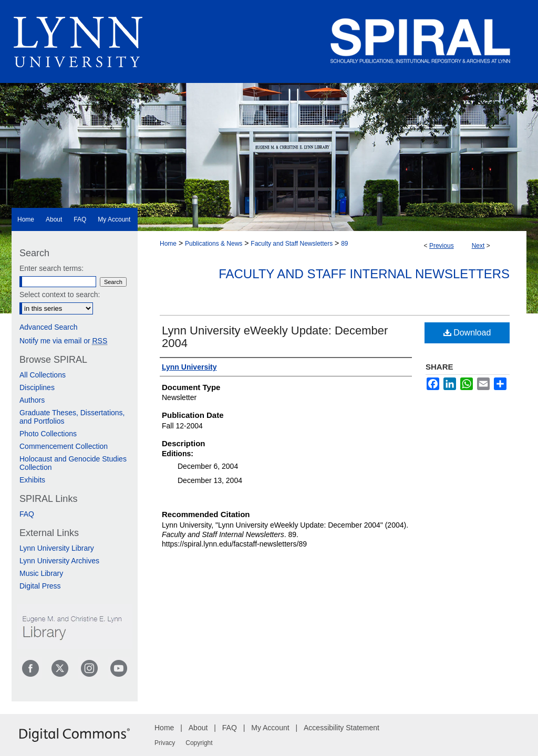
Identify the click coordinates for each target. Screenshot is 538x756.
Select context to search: (60, 295)
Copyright (199, 743)
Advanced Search (49, 327)
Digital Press (40, 586)
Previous (442, 246)
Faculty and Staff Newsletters (292, 244)
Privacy (165, 743)
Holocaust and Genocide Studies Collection (73, 463)
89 (344, 244)
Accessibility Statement (342, 728)
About (198, 728)
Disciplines (37, 387)
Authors (32, 400)
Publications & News (214, 244)
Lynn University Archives (59, 561)
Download (467, 333)
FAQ (27, 514)
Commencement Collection (64, 446)
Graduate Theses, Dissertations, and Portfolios (72, 417)
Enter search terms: (51, 268)
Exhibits (32, 480)
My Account (270, 728)
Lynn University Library (57, 548)
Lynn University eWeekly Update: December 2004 (275, 337)
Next (478, 246)
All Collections (43, 375)
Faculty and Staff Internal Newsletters (364, 274)
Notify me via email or (63, 341)
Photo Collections (48, 434)
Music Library (41, 573)
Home (168, 244)
